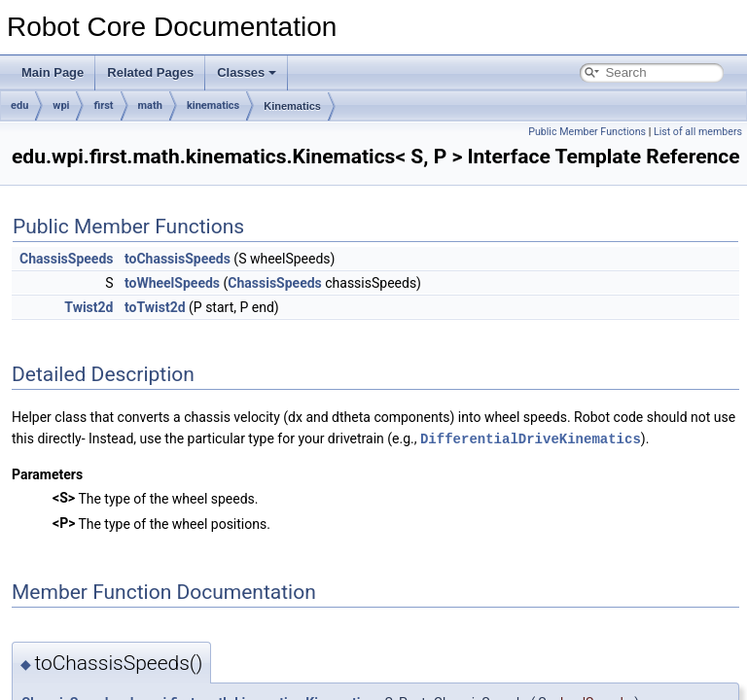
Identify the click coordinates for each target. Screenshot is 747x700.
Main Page (53, 72)
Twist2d (89, 307)
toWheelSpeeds (172, 283)
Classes (247, 72)
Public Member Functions (587, 132)
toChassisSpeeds (178, 259)
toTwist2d (155, 307)
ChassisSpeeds (66, 259)
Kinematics (292, 106)
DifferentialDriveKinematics (531, 438)
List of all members (698, 132)
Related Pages (150, 72)
